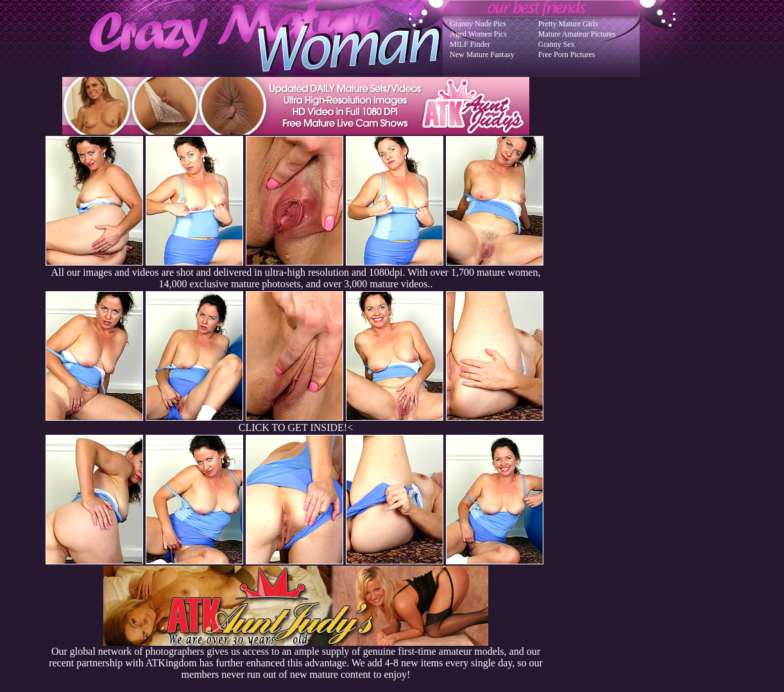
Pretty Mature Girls (568, 24)
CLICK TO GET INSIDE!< (296, 427)
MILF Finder (470, 44)
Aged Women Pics (478, 34)
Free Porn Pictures (567, 55)
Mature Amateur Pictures (577, 34)
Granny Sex (557, 44)
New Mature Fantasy (482, 55)
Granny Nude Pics (478, 24)
